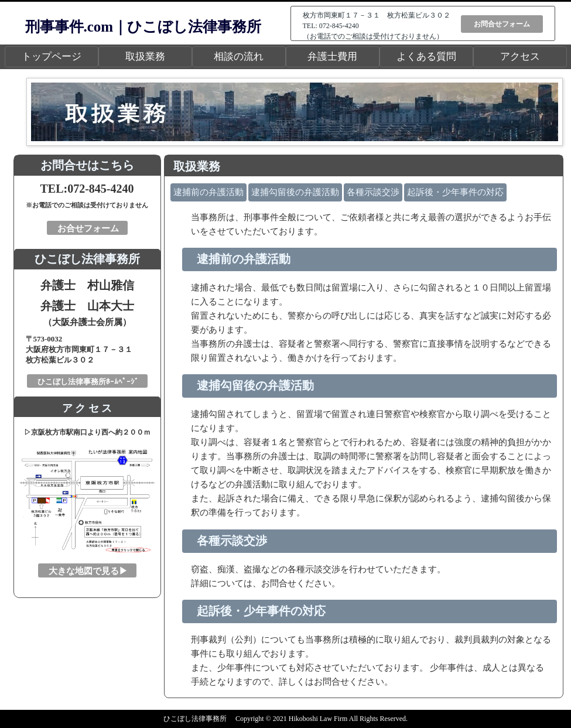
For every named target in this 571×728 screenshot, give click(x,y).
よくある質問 (426, 57)
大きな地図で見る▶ (88, 571)
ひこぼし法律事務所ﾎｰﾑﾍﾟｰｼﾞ (88, 382)
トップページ (52, 57)
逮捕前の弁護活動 (208, 192)
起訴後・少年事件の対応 (455, 192)
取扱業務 (145, 57)
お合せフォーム (88, 228)
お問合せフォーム (502, 24)
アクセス (520, 57)
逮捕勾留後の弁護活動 (295, 192)
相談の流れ (239, 57)
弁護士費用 (332, 57)
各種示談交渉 (373, 192)
